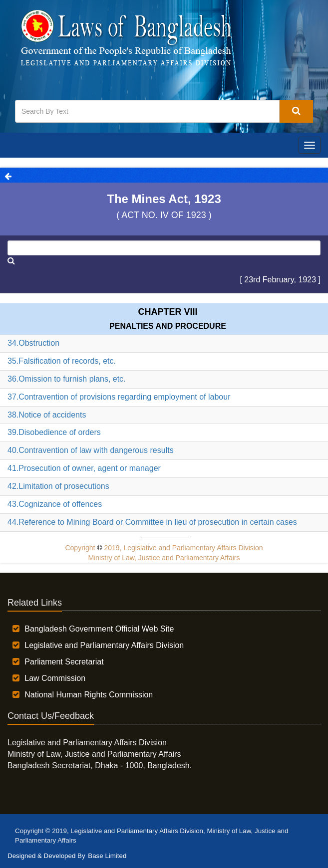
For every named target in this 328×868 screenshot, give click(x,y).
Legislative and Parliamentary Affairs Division (104, 645)
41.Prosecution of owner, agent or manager (84, 468)
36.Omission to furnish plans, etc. (67, 379)
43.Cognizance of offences (55, 504)
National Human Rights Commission (89, 695)
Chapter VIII (167, 312)
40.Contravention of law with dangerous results (91, 450)
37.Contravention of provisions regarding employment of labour (119, 397)
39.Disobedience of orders (54, 432)
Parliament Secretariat (64, 662)
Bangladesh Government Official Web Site (99, 629)
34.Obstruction (33, 343)
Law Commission (55, 678)
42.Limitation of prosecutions (58, 486)
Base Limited (107, 856)
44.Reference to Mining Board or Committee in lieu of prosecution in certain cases (152, 522)
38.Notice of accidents (47, 415)
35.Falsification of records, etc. (62, 361)
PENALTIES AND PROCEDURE (168, 326)
